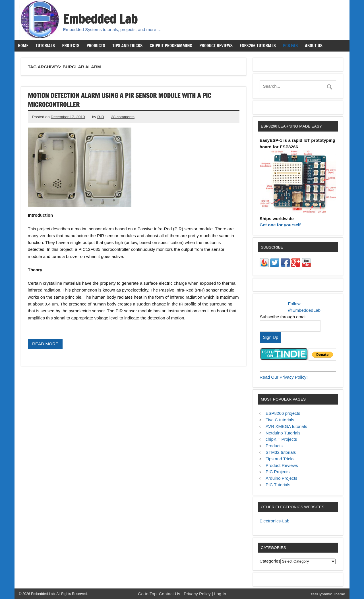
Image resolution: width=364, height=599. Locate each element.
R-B (101, 117)
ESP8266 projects (283, 413)
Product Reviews (216, 46)
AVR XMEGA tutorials (286, 426)
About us (314, 46)
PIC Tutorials (278, 485)
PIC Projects (278, 472)
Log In (220, 594)
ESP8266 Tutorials (258, 46)
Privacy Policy (198, 594)
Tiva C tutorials (280, 420)
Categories (270, 561)
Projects (71, 46)
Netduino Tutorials (283, 433)
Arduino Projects (281, 478)
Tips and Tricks (127, 46)
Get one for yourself (280, 225)
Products (96, 46)
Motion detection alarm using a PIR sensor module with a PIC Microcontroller (119, 100)
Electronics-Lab (275, 521)
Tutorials (45, 46)
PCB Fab (290, 46)
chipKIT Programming (171, 46)
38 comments (123, 117)
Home (23, 46)
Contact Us (170, 594)
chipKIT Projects (281, 439)
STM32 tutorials (281, 452)
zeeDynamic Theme (328, 594)
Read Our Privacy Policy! (284, 377)
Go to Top (147, 594)
